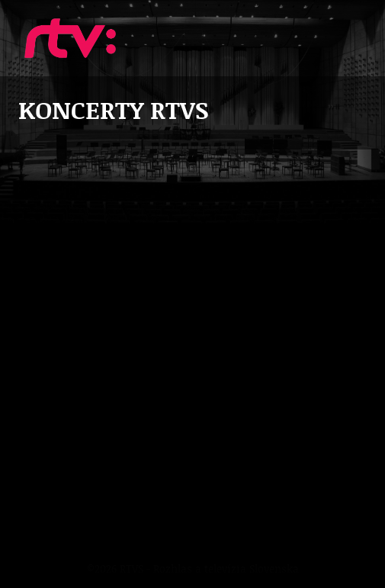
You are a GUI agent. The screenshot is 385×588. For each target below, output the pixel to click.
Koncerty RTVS (70, 38)
